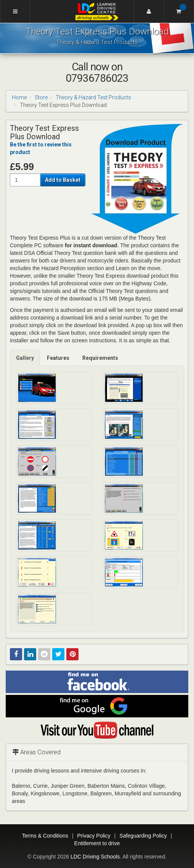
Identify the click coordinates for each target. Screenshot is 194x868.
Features (58, 358)
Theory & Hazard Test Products (93, 97)
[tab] (25, 358)
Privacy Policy (94, 836)
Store (41, 97)
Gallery (25, 358)
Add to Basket (63, 180)
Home (19, 97)
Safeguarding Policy (143, 836)
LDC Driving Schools (95, 857)
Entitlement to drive (97, 843)
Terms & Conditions (45, 836)
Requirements (100, 358)
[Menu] (15, 11)
